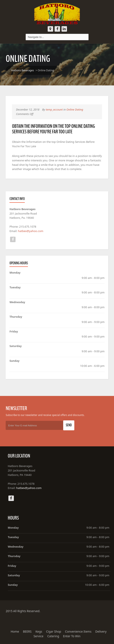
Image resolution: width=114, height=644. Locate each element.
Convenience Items (78, 631)
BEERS (27, 631)
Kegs (39, 631)
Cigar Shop (54, 631)
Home (15, 631)
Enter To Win (72, 636)
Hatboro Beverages (22, 70)
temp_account (54, 109)
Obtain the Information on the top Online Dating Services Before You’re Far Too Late (53, 129)
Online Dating (75, 109)
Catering (53, 636)
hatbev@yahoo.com (31, 231)
